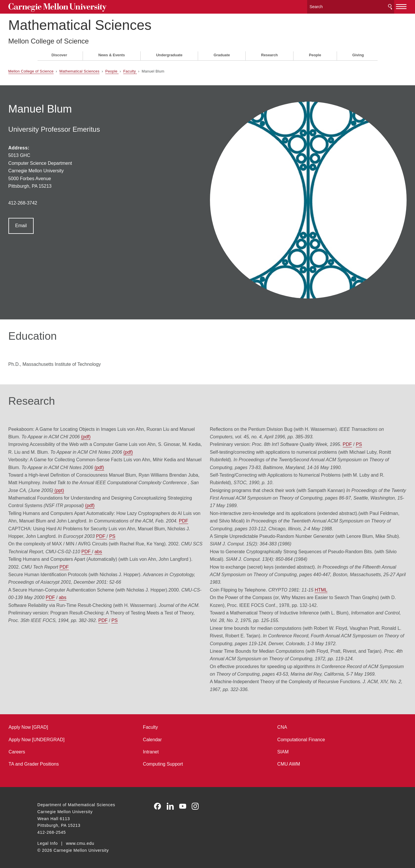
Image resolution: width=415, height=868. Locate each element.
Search (361, 6)
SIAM (273, 751)
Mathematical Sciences (109, 23)
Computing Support (173, 763)
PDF (78, 497)
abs (163, 528)
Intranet (160, 751)
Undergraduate (169, 53)
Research (269, 53)
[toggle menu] (372, 5)
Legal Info (48, 843)
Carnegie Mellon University (81, 6)
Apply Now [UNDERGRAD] (66, 739)
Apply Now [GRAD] (57, 727)
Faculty (159, 69)
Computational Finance (292, 739)
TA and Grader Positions (63, 763)
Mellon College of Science (78, 39)
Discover (59, 53)
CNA (273, 727)
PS (165, 512)
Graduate (222, 53)
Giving (358, 53)
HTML (321, 566)
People (315, 53)
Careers (46, 751)
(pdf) (141, 405)
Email (50, 223)
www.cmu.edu (80, 843)
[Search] (323, 6)
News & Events (112, 53)
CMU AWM (279, 763)
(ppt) (149, 459)
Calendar (162, 739)
